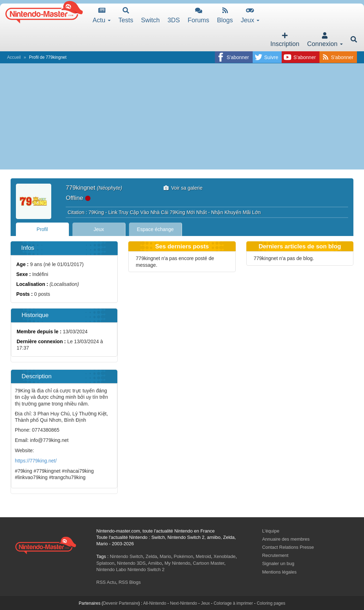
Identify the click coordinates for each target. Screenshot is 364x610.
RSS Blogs (130, 582)
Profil (42, 229)
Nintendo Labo (111, 569)
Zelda (151, 556)
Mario (166, 556)
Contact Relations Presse (288, 547)
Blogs (225, 15)
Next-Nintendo (184, 603)
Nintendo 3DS (131, 563)
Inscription (285, 40)
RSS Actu (106, 582)
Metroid (203, 556)
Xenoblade (224, 556)
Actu (102, 15)
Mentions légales (280, 572)
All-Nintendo (155, 603)
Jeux (250, 15)
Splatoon (105, 563)
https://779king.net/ (36, 461)
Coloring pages (271, 603)
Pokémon (184, 556)
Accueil (14, 57)
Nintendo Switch (127, 556)
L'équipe (271, 531)
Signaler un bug (278, 563)
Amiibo (155, 563)
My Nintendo (178, 563)
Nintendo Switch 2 (146, 569)
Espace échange (155, 229)
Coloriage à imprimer (233, 603)
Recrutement (275, 555)
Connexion (325, 40)
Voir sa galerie (183, 188)
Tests (126, 15)
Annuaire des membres (286, 539)
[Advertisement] (182, 116)
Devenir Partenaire (121, 603)
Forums (198, 15)
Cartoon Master (209, 563)
